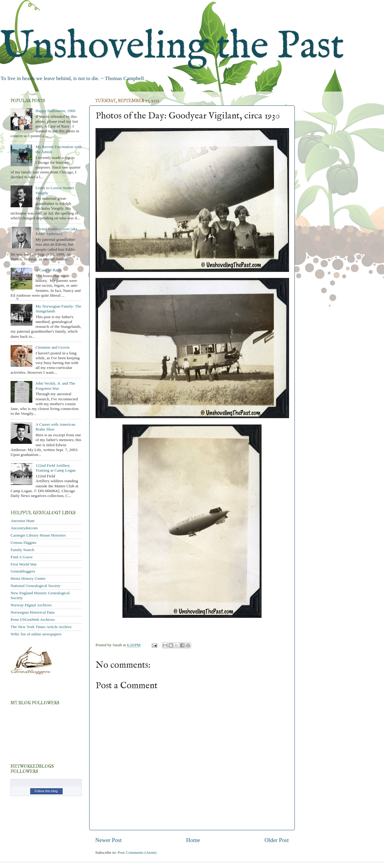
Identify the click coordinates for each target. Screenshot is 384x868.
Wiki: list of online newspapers (36, 634)
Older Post (277, 840)
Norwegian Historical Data (33, 612)
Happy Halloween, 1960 (55, 111)
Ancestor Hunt (23, 521)
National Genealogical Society (36, 586)
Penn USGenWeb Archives (33, 620)
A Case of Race (48, 270)
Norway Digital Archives (31, 605)
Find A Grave (22, 557)
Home (193, 840)
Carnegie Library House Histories (38, 535)
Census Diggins (23, 542)
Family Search (22, 550)
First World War (24, 564)
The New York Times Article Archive (41, 627)
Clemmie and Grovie (52, 347)
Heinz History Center (28, 578)
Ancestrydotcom (24, 528)
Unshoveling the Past (172, 47)
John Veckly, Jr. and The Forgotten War (55, 386)
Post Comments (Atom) (137, 852)
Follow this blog (46, 791)
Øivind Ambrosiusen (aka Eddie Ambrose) (56, 231)
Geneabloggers (23, 571)
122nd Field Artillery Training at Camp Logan (55, 468)
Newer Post (109, 840)
